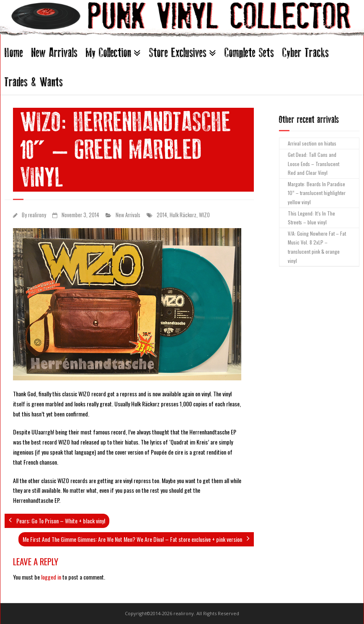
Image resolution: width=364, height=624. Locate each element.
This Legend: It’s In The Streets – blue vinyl (311, 218)
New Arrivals (54, 53)
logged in (51, 577)
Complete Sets (249, 53)
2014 (162, 215)
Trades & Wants (34, 82)
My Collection (108, 53)
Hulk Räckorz (183, 215)
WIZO (204, 215)
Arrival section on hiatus (312, 143)
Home (14, 53)
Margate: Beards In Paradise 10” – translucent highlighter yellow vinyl (317, 193)
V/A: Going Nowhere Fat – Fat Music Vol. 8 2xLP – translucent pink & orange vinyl (317, 247)
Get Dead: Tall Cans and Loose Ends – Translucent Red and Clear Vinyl (314, 164)
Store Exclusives (178, 53)
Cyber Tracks (306, 53)
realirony (37, 215)
